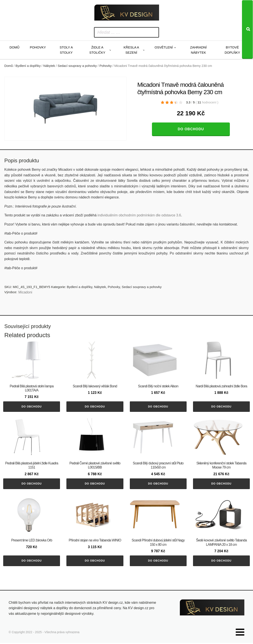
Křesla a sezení (131, 50)
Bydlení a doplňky (28, 66)
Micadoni (25, 292)
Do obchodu (191, 129)
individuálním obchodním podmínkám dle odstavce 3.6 (139, 215)
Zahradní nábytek (198, 50)
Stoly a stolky (66, 50)
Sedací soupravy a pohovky (77, 66)
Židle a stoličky (97, 50)
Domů (15, 47)
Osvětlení (164, 47)
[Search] (247, 30)
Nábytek (49, 66)
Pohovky (38, 47)
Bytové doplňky (232, 50)
